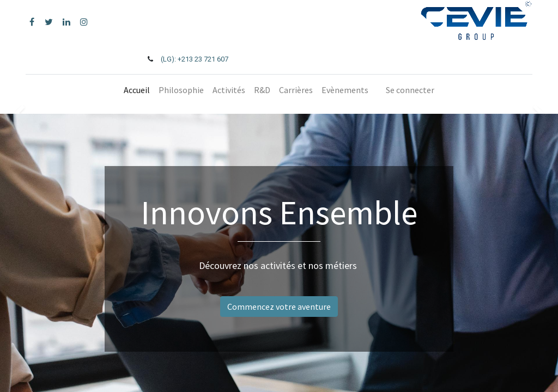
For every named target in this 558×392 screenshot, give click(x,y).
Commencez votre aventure (279, 307)
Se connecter (410, 90)
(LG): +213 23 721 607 (195, 59)
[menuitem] (137, 90)
